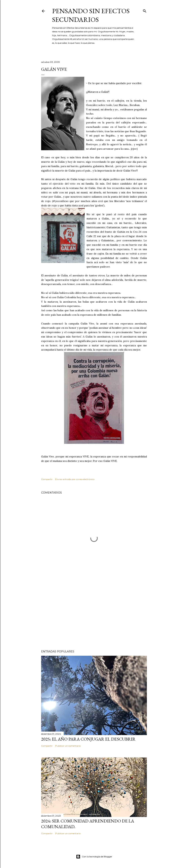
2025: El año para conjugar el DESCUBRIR (88, 739)
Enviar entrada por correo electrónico (75, 479)
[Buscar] (145, 10)
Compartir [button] (47, 479)
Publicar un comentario (68, 746)
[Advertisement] (94, 615)
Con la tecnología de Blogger (94, 857)
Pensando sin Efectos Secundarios (91, 15)
